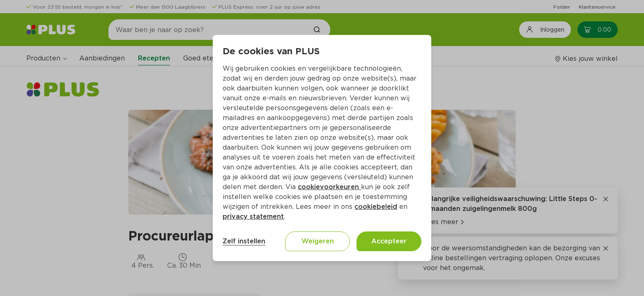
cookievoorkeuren (329, 187)
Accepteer (389, 241)
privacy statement (253, 216)
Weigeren (318, 241)
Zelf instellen (244, 241)
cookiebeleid (376, 207)
